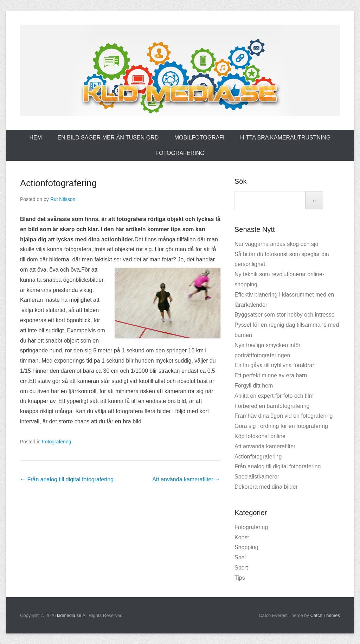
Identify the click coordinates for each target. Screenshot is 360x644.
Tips (240, 578)
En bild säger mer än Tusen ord (108, 138)
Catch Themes (325, 615)
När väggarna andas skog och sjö (276, 244)
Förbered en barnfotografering (272, 406)
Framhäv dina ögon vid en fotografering (284, 416)
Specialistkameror (257, 477)
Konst (242, 537)
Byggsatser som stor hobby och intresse (285, 315)
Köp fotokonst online (260, 436)
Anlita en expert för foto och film (274, 396)
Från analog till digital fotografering (67, 479)
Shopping (246, 547)
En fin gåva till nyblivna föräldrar (274, 365)
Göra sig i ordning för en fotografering (281, 426)
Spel (240, 557)
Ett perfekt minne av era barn (271, 375)
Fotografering (180, 153)
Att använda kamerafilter (186, 479)
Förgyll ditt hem (254, 386)
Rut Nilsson (63, 199)
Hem (36, 138)
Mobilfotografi (200, 138)
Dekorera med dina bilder (266, 487)
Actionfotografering (58, 183)
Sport (241, 568)
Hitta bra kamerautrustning (285, 138)
